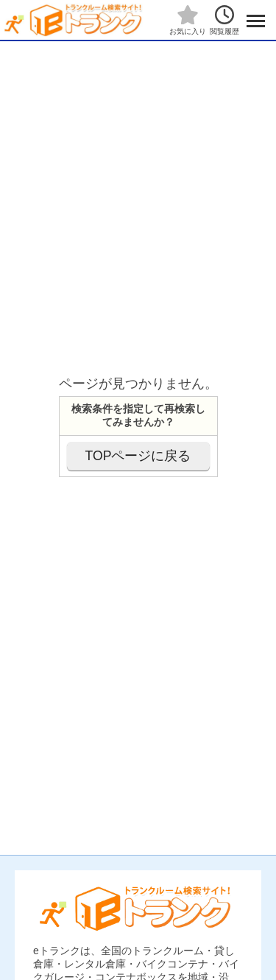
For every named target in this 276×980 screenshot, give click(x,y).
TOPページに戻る (138, 456)
